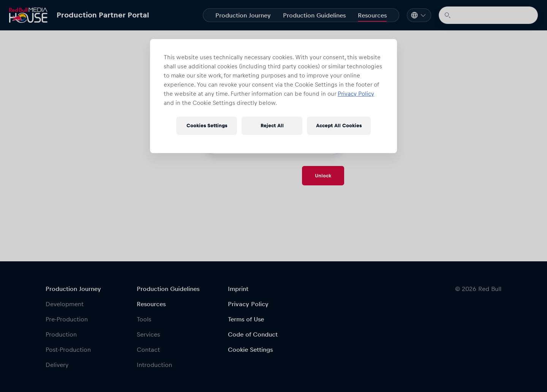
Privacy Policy (356, 94)
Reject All (272, 126)
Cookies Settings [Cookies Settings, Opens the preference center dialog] (207, 126)
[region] (273, 96)
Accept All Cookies (339, 126)
